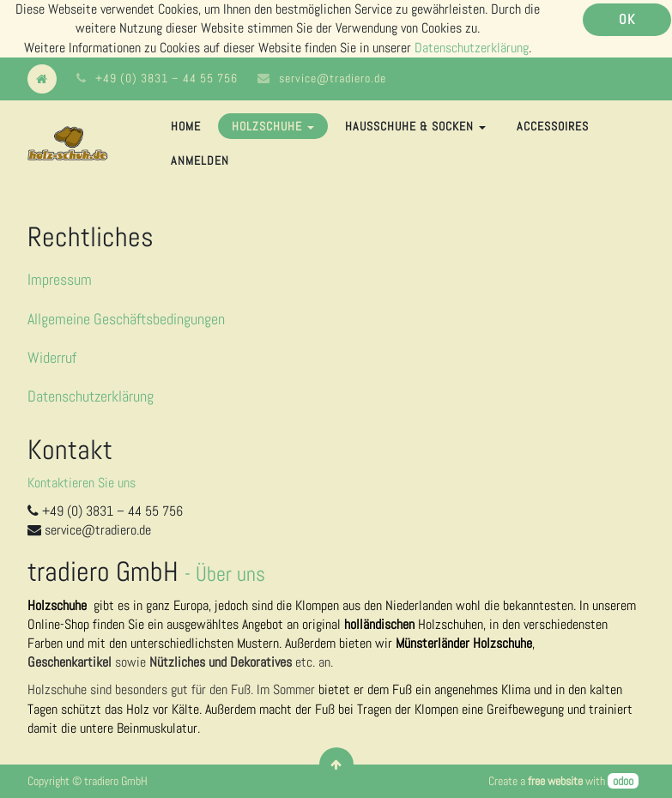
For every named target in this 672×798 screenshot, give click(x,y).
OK (627, 19)
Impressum (60, 279)
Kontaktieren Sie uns (82, 483)
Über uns (230, 574)
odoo (623, 781)
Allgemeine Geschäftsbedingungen (126, 319)
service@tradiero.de (333, 78)
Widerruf (52, 357)
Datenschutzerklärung (472, 48)
